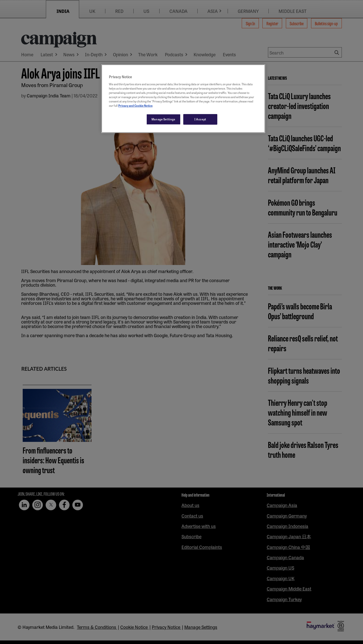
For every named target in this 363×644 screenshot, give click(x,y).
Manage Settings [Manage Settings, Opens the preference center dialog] (163, 119)
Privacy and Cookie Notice (135, 105)
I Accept (200, 119)
